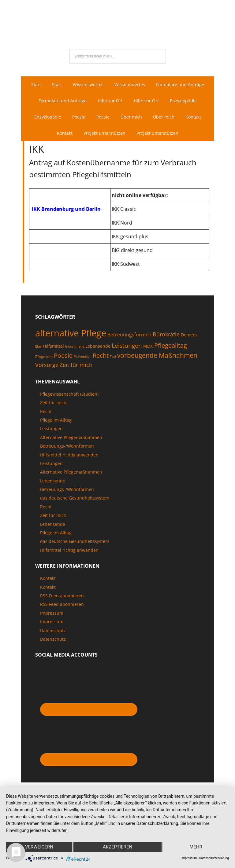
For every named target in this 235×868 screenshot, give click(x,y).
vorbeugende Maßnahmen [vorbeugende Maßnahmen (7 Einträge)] (157, 355)
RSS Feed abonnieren (62, 596)
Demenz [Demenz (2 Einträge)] (189, 335)
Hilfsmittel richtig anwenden (69, 455)
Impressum (52, 613)
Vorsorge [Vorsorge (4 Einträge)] (47, 365)
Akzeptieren (117, 847)
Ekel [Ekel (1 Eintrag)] (38, 346)
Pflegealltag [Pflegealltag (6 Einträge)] (171, 345)
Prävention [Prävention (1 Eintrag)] (83, 357)
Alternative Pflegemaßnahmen (71, 437)
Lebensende (53, 481)
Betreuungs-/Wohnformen (67, 446)
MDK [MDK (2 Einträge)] (148, 346)
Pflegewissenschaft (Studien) (69, 394)
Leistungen (51, 429)
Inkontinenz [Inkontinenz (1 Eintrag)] (75, 346)
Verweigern (39, 847)
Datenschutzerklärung (214, 858)
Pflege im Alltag (56, 420)
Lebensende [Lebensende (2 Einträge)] (98, 346)
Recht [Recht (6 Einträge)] (101, 355)
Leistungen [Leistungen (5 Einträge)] (127, 346)
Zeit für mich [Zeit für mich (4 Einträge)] (76, 365)
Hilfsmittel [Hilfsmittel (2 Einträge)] (53, 346)
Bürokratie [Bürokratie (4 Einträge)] (166, 334)
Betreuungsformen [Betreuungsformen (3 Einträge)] (129, 335)
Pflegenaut (117, 20)
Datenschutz (53, 630)
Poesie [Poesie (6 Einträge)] (63, 355)
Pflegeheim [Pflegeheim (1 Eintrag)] (44, 357)
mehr (196, 847)
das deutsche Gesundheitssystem (75, 498)
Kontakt (48, 578)
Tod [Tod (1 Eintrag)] (113, 357)
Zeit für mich (53, 403)
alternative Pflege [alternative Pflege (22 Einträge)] (71, 333)
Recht (46, 411)
